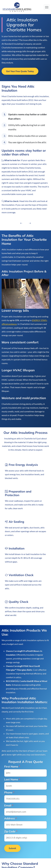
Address (10, 818)
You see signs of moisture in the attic (27, 142)
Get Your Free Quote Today (20, 71)
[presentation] (21, 224)
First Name (12, 767)
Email (9, 806)
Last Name (12, 779)
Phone (9, 792)
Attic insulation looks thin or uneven (27, 136)
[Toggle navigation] (47, 7)
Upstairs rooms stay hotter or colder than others (28, 116)
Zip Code (11, 831)
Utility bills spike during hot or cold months (27, 127)
